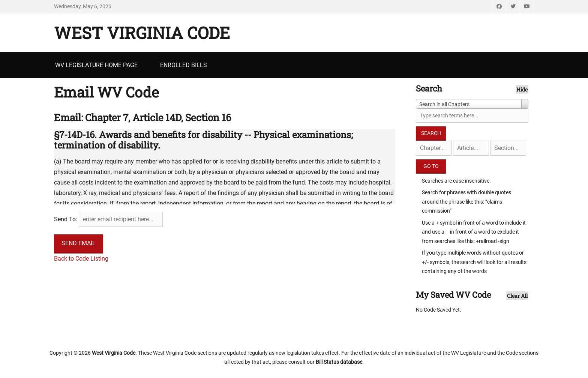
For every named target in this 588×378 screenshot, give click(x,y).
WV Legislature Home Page (96, 65)
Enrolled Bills (184, 65)
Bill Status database (339, 362)
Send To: (66, 219)
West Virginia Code (142, 33)
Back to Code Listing (81, 259)
